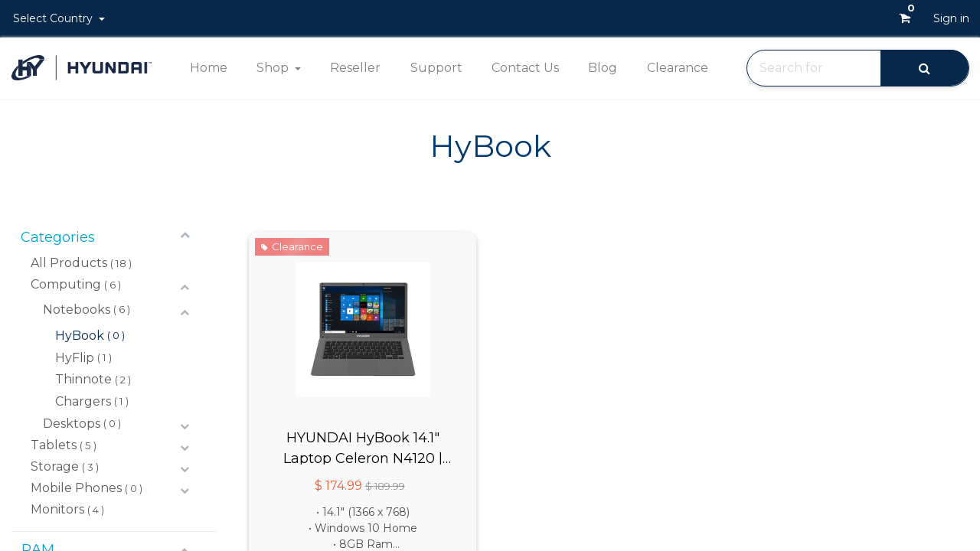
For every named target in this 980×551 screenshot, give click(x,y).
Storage (55, 466)
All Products (69, 263)
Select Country (54, 18)
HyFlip (75, 358)
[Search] (924, 68)
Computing (66, 284)
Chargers (83, 401)
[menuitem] (208, 68)
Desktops (72, 424)
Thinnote (83, 379)
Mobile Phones (76, 488)
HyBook (80, 336)
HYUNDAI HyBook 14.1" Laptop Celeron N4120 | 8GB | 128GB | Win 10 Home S (363, 447)
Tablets (54, 445)
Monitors (57, 509)
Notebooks (77, 310)
